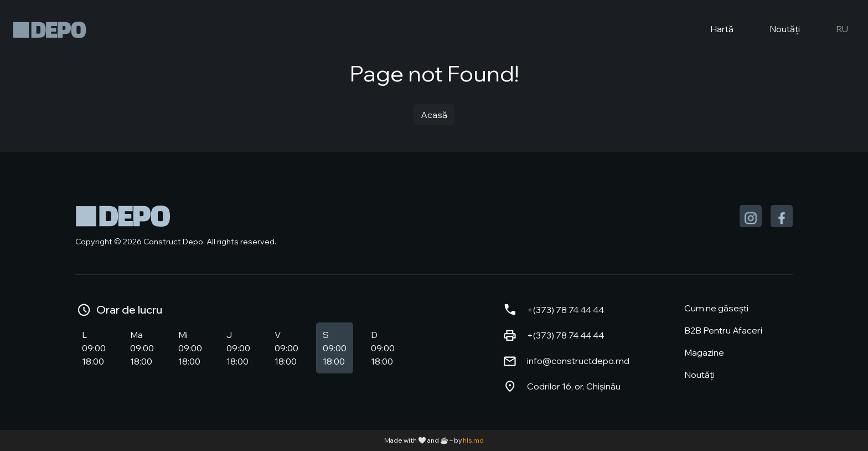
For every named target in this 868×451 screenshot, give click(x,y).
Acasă (434, 115)
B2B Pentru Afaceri (723, 330)
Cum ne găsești (716, 308)
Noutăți (776, 30)
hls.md (473, 440)
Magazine (704, 352)
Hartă (713, 30)
